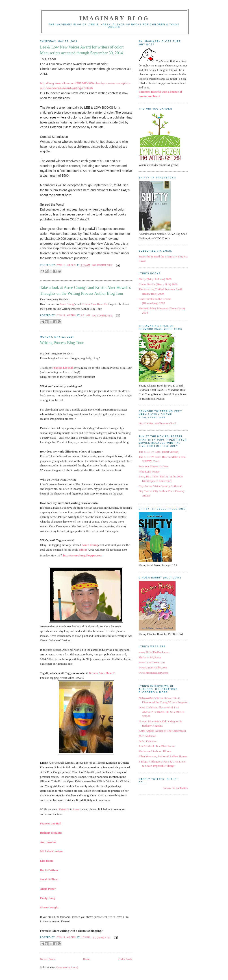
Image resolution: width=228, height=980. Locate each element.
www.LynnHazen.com (152, 662)
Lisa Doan (47, 861)
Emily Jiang (48, 898)
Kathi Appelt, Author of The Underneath (162, 731)
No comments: (103, 265)
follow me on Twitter (176, 788)
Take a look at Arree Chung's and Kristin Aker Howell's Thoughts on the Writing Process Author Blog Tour (86, 290)
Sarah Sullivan (49, 879)
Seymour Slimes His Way (154, 466)
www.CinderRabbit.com (153, 667)
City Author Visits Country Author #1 (161, 486)
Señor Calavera (148, 741)
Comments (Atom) (67, 967)
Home (87, 959)
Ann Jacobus (48, 842)
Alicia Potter (48, 889)
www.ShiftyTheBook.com (154, 652)
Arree (76, 809)
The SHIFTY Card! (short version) (159, 452)
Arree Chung (67, 304)
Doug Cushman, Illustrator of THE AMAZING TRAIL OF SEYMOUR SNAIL (162, 712)
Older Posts (125, 959)
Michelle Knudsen (51, 851)
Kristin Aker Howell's (95, 304)
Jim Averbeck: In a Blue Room (157, 746)
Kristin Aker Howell (102, 673)
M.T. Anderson (148, 736)
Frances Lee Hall (51, 823)
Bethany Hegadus (51, 833)
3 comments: (102, 938)
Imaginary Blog (114, 18)
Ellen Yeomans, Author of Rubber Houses (163, 756)
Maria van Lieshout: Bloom (155, 751)
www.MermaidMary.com (153, 673)
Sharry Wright (49, 907)
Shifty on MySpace (150, 657)
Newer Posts (47, 959)
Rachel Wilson (49, 870)
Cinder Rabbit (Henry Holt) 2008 (158, 284)
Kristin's (64, 809)
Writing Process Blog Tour (62, 343)
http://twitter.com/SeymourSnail (157, 423)
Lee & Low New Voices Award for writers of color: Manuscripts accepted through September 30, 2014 (82, 50)
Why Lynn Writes (149, 471)
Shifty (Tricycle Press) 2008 (155, 279)
